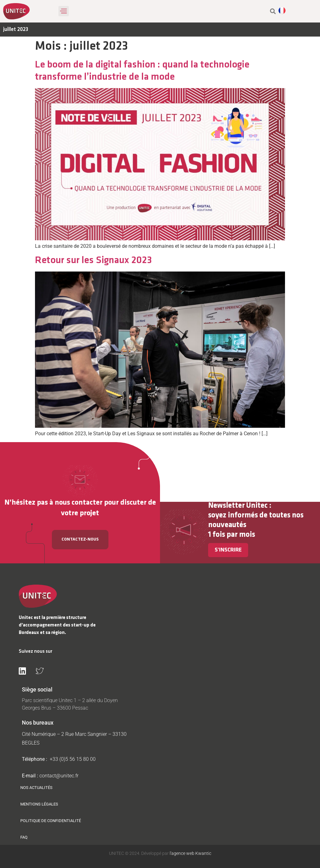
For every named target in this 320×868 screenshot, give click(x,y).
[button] (64, 11)
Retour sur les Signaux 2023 (93, 261)
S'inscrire (228, 550)
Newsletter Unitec (238, 506)
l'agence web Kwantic (190, 853)
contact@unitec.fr (59, 776)
